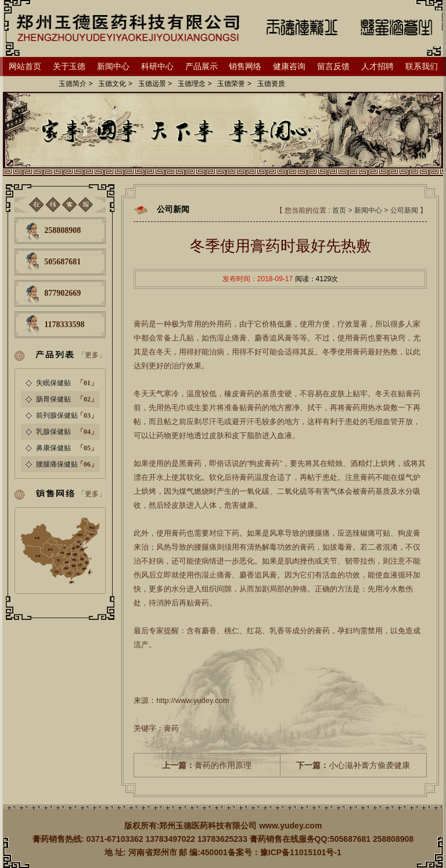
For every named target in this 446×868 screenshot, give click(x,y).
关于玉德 (69, 66)
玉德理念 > (195, 84)
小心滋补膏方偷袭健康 (353, 765)
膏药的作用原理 (207, 765)
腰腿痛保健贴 (57, 464)
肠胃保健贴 (53, 399)
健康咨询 (289, 66)
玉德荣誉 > (234, 84)
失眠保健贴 (53, 383)
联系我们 (422, 66)
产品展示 (202, 66)
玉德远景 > (155, 84)
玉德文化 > (115, 84)
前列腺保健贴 (57, 415)
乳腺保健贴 (53, 432)
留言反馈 (333, 66)
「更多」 (92, 355)
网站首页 (25, 66)
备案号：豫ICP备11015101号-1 (285, 852)
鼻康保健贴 (53, 448)
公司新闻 (404, 210)
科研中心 (157, 66)
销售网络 (245, 66)
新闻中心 (113, 66)
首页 (339, 210)
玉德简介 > (75, 84)
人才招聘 (377, 66)
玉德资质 (271, 84)
